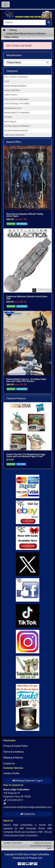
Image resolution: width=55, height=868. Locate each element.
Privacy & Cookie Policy (16, 746)
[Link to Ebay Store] (28, 512)
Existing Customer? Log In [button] (27, 781)
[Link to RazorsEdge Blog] (28, 616)
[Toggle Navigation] (6, 4)
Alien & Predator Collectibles (16, 77)
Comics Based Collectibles (15, 86)
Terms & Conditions (14, 752)
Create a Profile (11, 773)
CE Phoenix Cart (34, 858)
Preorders (8, 117)
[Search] (25, 22)
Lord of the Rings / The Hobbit (17, 104)
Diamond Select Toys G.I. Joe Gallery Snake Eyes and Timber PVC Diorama (26, 380)
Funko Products (11, 95)
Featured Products (16, 398)
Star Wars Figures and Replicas (17, 126)
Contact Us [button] (27, 814)
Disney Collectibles (12, 90)
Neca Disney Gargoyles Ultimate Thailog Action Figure (25, 215)
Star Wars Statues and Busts (16, 130)
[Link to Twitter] (28, 564)
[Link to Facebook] (28, 590)
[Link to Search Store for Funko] (28, 707)
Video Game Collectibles (14, 135)
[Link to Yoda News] (28, 667)
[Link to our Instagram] (28, 642)
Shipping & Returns (13, 758)
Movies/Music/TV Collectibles (17, 113)
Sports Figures (10, 122)
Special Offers (14, 142)
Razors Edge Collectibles (36, 854)
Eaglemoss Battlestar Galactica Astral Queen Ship (27, 298)
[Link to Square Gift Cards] (28, 538)
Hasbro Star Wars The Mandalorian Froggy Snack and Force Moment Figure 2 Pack (26, 455)
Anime (7, 81)
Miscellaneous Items (13, 108)
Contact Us (9, 764)
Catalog (13, 30)
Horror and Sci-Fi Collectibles (16, 99)
